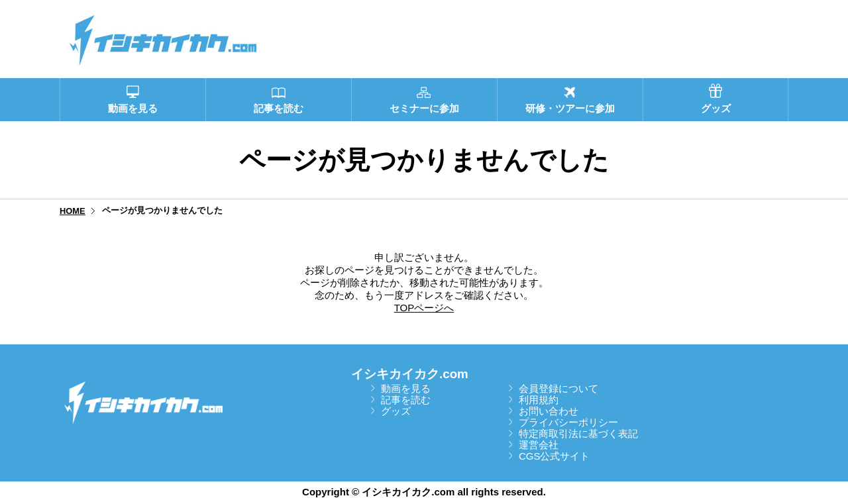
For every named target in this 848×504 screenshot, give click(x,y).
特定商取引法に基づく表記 (578, 433)
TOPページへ (424, 308)
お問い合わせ (549, 411)
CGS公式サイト (555, 456)
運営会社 (539, 445)
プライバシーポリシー (568, 422)
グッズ (396, 411)
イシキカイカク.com (410, 374)
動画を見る (406, 388)
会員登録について (558, 388)
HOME (73, 211)
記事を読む (406, 400)
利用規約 (539, 400)
